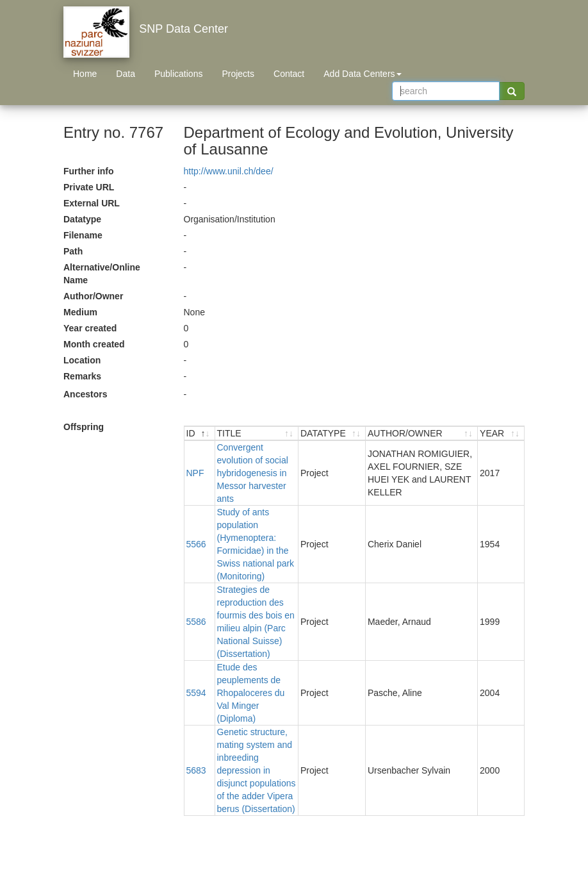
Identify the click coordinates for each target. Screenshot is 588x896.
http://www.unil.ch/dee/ (229, 171)
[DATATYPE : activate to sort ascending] (332, 434)
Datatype (82, 219)
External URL (92, 203)
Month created (94, 344)
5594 (196, 693)
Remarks (82, 376)
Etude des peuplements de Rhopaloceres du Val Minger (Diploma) (251, 693)
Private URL (89, 187)
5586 (196, 622)
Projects (238, 74)
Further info (89, 171)
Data (126, 74)
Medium (80, 312)
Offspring (84, 427)
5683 (196, 770)
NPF (195, 473)
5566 (196, 544)
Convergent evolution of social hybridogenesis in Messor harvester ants (253, 473)
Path (73, 251)
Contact (289, 74)
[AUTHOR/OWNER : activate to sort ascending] (422, 434)
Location (82, 360)
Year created (90, 328)
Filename (83, 235)
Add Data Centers (362, 74)
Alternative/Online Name (102, 274)
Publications (179, 74)
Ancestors (85, 394)
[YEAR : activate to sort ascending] (501, 434)
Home (85, 74)
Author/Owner (93, 296)
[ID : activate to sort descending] (200, 434)
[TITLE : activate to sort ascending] (257, 434)
